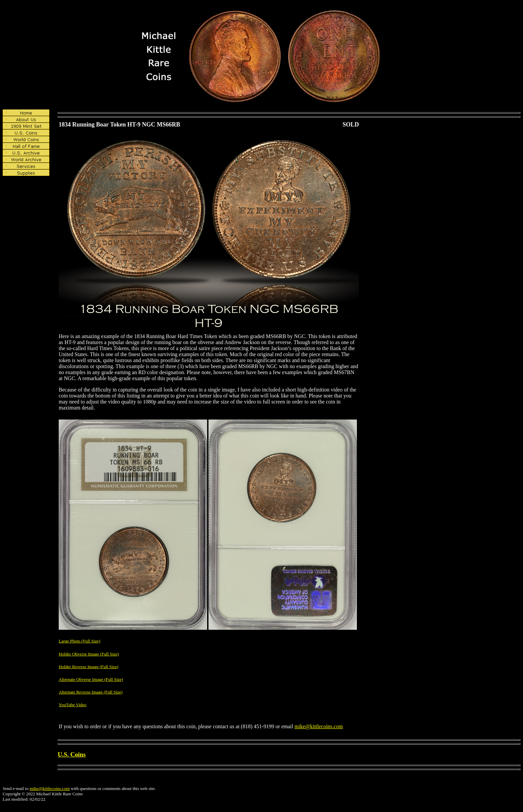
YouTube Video (73, 705)
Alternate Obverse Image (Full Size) (91, 679)
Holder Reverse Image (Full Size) (89, 667)
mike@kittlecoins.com (319, 726)
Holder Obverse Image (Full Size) (89, 654)
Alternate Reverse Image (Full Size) (91, 692)
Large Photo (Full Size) (80, 641)
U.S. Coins (72, 754)
